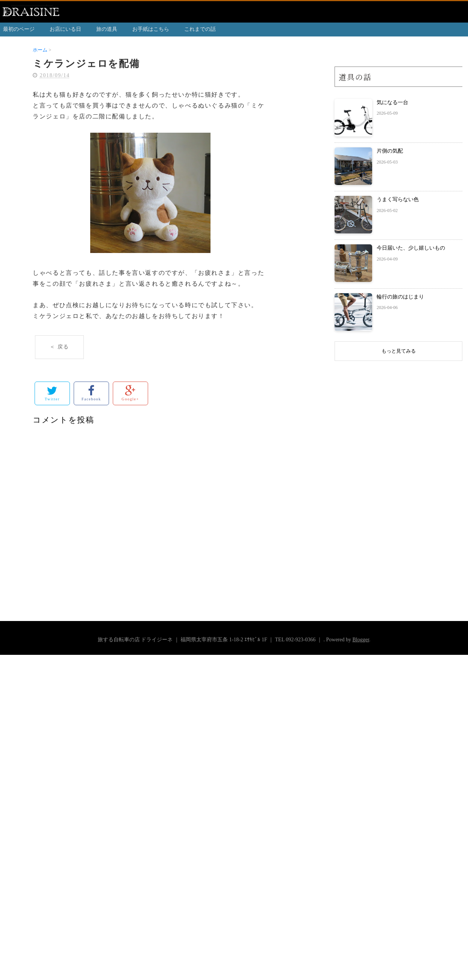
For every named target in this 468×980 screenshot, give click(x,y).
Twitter (52, 393)
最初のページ (19, 29)
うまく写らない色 (398, 199)
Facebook (91, 393)
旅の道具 (107, 29)
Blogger (360, 640)
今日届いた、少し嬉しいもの (411, 248)
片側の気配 (390, 151)
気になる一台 (392, 102)
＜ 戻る (59, 347)
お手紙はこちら (151, 29)
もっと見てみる (399, 351)
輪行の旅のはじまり (400, 297)
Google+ (130, 393)
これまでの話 (200, 29)
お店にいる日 (65, 29)
